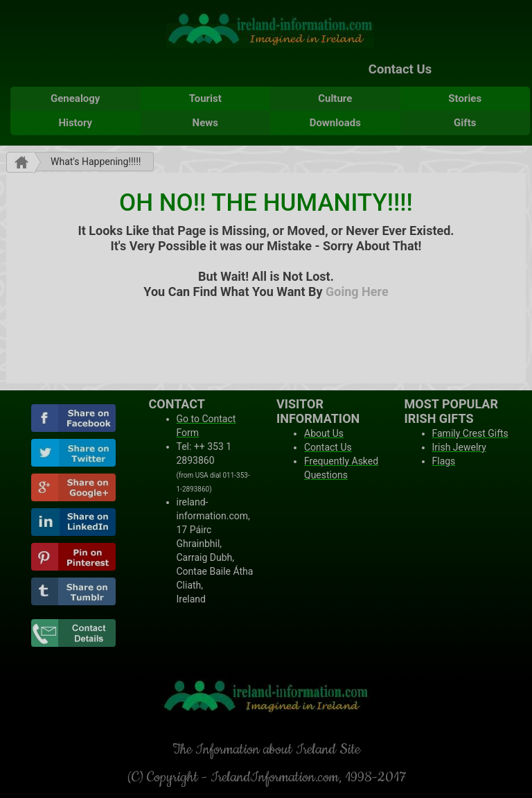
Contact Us (400, 69)
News (205, 123)
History (75, 123)
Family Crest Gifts (470, 433)
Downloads (335, 123)
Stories (465, 98)
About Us (324, 433)
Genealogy (75, 98)
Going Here (357, 292)
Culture (335, 98)
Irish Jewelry (459, 447)
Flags (444, 461)
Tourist (205, 98)
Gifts (465, 123)
